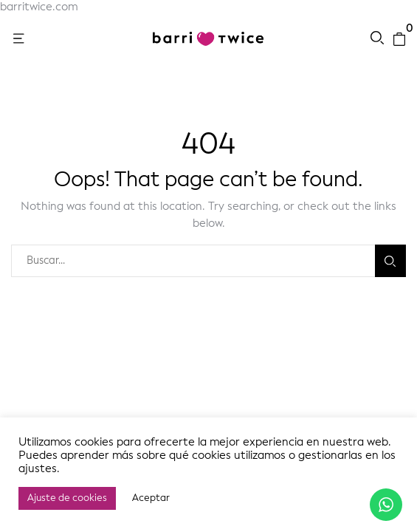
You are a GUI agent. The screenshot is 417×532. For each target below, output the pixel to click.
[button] (20, 39)
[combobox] (193, 261)
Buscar (390, 261)
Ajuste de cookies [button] (67, 498)
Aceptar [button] (151, 498)
